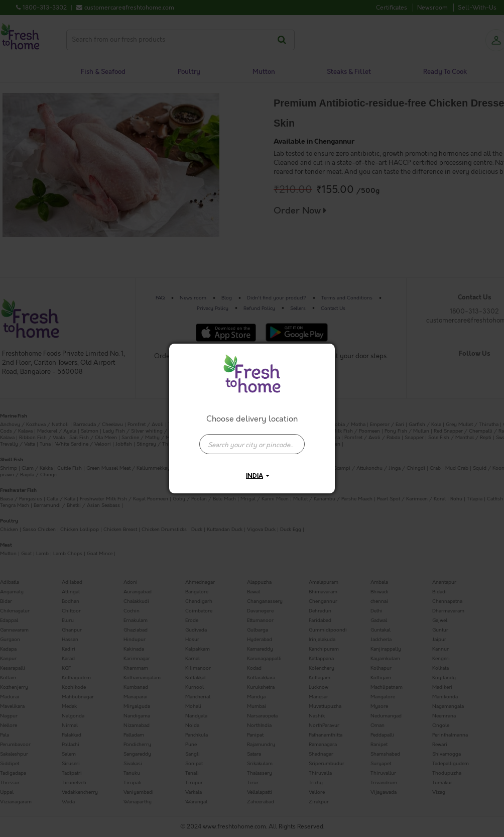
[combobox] (252, 439)
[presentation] (252, 444)
